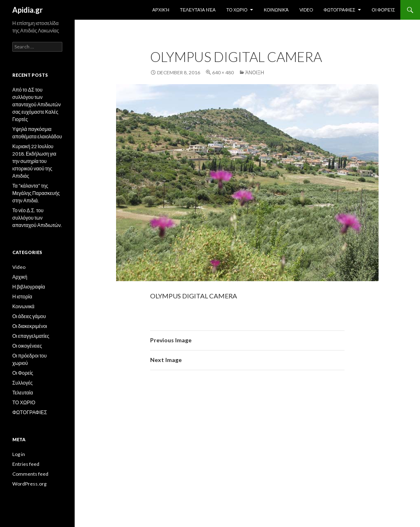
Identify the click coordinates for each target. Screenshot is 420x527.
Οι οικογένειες (27, 346)
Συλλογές (23, 383)
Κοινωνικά (276, 10)
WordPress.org (29, 484)
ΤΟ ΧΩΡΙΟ (237, 10)
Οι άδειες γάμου (29, 316)
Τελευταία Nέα (198, 10)
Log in (19, 454)
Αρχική (161, 10)
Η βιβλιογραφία (29, 287)
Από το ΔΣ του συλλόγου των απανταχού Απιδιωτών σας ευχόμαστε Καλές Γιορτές (37, 104)
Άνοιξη (255, 72)
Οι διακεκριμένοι (30, 326)
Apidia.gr (27, 10)
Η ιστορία (22, 297)
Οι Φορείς (383, 10)
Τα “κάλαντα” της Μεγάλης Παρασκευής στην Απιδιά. (36, 193)
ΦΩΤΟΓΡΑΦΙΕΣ (340, 10)
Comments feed (30, 474)
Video (306, 10)
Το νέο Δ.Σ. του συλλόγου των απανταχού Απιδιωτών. (37, 218)
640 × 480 (223, 72)
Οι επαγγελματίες (31, 336)
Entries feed (26, 464)
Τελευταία (23, 393)
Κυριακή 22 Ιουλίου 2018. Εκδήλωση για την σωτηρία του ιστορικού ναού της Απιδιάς (34, 161)
